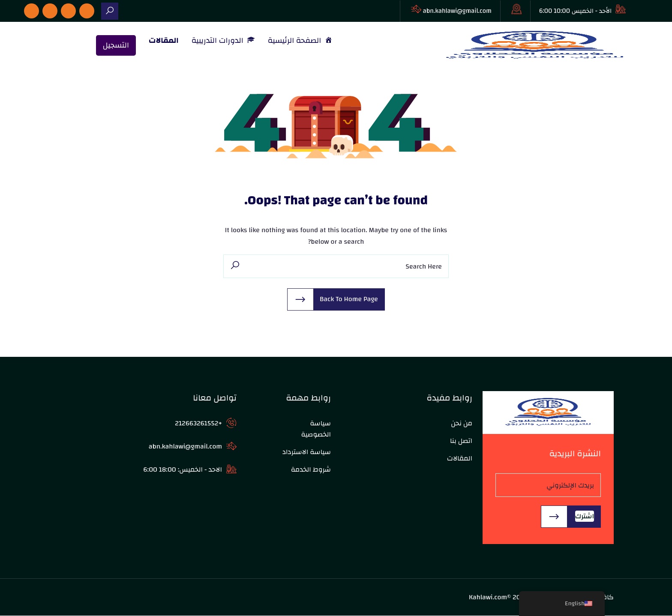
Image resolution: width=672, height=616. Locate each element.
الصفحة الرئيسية (300, 41)
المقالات (164, 41)
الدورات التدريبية (223, 41)
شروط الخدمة (311, 470)
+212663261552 (198, 424)
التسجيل (116, 45)
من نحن (462, 424)
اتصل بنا (461, 441)
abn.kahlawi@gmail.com (457, 11)
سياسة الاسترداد (307, 452)
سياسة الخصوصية (316, 429)
